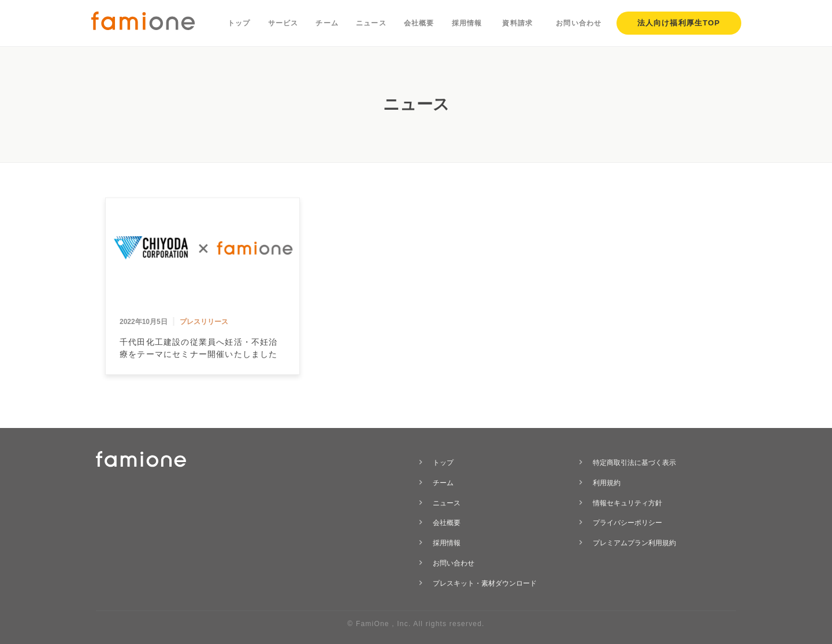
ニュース (371, 23)
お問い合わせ (579, 23)
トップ (239, 23)
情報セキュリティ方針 (627, 503)
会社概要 (419, 23)
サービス (283, 23)
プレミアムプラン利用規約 (634, 543)
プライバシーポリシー (627, 523)
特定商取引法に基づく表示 (634, 463)
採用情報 (467, 23)
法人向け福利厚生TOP (679, 23)
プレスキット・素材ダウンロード (485, 583)
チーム (327, 23)
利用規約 (607, 483)
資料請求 (517, 23)
